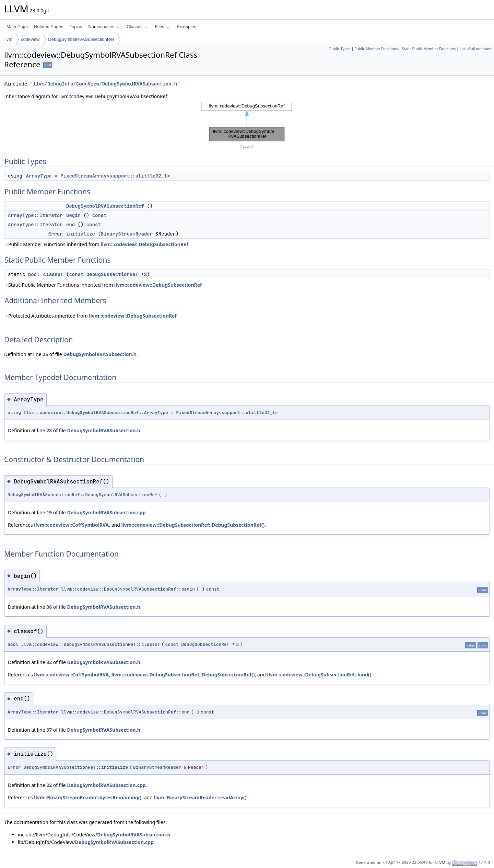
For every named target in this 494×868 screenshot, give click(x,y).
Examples (186, 27)
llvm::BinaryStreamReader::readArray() (200, 797)
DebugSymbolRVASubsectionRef (81, 39)
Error (56, 234)
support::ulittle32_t (138, 176)
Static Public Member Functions (429, 49)
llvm (8, 39)
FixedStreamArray (83, 176)
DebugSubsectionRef (112, 274)
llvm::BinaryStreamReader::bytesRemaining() (88, 797)
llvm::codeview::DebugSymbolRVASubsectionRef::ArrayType (96, 413)
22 (49, 785)
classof (53, 274)
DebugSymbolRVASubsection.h (100, 354)
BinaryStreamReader (127, 234)
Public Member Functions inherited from (96, 244)
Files (162, 27)
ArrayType (39, 176)
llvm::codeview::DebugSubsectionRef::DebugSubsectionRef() (193, 525)
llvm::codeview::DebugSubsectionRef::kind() (319, 675)
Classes (137, 27)
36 (49, 607)
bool (34, 274)
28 (49, 430)
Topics (76, 27)
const (99, 215)
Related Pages (49, 27)
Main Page (17, 27)
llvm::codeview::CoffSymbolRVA (71, 525)
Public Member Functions (376, 49)
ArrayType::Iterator (35, 215)
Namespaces (104, 27)
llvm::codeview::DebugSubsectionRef (144, 244)
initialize (81, 234)
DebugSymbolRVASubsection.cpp (106, 512)
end (70, 225)
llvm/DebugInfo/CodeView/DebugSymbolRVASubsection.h (105, 84)
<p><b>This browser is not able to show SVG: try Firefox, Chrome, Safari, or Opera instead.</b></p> (247, 122)
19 (49, 512)
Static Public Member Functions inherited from (103, 285)
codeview (30, 39)
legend (247, 146)
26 (45, 354)
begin (73, 215)
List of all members (476, 49)
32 (49, 662)
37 (49, 730)
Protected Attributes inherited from (90, 316)
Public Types (340, 49)
